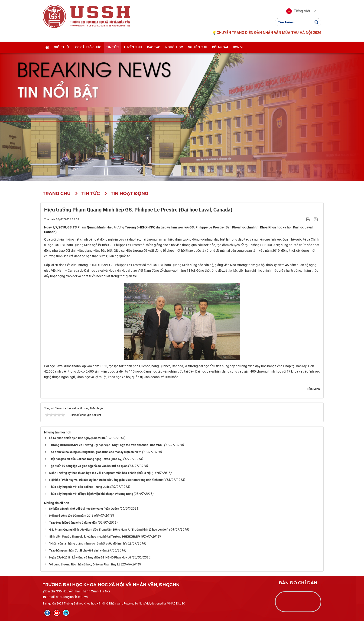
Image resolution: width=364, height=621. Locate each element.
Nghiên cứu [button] (197, 47)
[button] (298, 11)
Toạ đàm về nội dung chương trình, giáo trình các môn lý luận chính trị (95, 452)
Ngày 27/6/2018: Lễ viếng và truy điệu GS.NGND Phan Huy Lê (90, 557)
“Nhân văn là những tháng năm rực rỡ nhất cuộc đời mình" (87, 543)
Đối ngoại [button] (220, 47)
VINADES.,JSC (176, 604)
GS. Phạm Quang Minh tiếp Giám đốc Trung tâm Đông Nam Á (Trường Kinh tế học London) (109, 530)
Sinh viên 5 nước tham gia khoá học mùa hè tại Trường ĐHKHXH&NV (95, 537)
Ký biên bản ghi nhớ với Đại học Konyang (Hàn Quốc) (84, 509)
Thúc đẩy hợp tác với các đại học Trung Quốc (79, 487)
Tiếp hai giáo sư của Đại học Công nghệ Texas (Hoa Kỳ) (86, 459)
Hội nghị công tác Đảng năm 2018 (71, 516)
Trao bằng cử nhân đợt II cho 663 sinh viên (77, 550)
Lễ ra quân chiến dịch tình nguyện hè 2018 (77, 438)
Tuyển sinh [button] (133, 47)
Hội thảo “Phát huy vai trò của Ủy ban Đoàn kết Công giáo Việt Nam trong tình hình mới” (107, 480)
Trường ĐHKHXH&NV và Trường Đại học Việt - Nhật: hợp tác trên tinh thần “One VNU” (106, 445)
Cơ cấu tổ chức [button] (88, 47)
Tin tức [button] (112, 47)
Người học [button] (174, 47)
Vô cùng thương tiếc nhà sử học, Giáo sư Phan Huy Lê (85, 564)
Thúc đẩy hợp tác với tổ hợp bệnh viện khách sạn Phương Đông (91, 494)
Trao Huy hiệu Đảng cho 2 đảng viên (73, 523)
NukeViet (145, 604)
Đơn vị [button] (238, 47)
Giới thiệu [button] (62, 47)
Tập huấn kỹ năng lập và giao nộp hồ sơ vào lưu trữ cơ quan (88, 466)
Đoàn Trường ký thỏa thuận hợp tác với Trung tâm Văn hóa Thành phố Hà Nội (100, 473)
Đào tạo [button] (154, 47)
